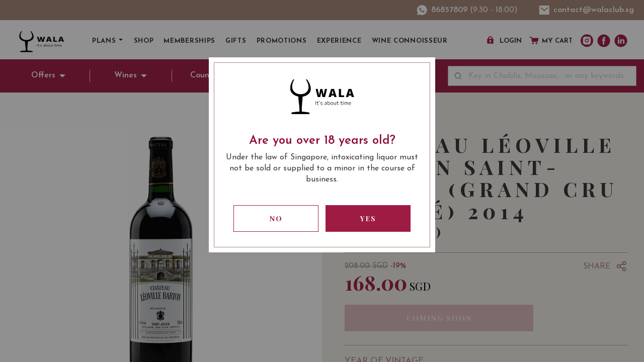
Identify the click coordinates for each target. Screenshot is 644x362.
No (276, 218)
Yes (368, 218)
